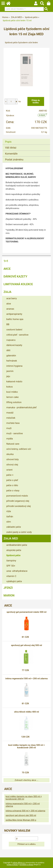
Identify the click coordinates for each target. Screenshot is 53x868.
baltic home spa (15, 319)
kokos (10, 387)
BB (8, 324)
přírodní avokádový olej (19, 506)
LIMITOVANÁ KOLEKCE (18, 284)
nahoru (49, 864)
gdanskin (11, 355)
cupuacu (11, 340)
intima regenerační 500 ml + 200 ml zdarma (26, 679)
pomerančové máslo (17, 496)
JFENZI (8, 588)
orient (9, 470)
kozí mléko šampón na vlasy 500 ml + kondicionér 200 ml (26, 746)
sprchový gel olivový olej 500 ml (26, 645)
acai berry (12, 298)
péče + (10, 475)
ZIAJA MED (11, 538)
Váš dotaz (11, 148)
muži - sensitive (15, 433)
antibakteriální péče (17, 545)
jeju (8, 376)
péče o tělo (12, 485)
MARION (9, 595)
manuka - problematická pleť (21, 407)
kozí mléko (12, 392)
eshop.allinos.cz (19, 863)
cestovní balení (14, 330)
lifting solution (14, 402)
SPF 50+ (11, 566)
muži (9, 428)
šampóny (11, 561)
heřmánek (12, 361)
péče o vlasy (13, 490)
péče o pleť (12, 480)
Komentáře (11, 154)
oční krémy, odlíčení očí (19, 449)
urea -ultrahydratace (17, 571)
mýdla (10, 439)
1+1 (6, 261)
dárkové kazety (14, 345)
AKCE (7, 269)
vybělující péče (14, 581)
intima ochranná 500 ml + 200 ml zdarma (25, 811)
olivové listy (13, 459)
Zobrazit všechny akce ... (27, 780)
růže (9, 511)
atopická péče (14, 550)
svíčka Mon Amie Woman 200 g (21, 820)
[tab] (26, 139)
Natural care (13, 444)
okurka (10, 454)
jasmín (10, 371)
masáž (10, 413)
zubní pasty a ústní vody (19, 532)
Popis (8, 142)
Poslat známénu (14, 159)
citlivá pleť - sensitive (17, 335)
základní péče (14, 527)
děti (8, 350)
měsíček (11, 418)
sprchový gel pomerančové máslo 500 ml (27, 612)
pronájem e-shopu (26, 865)
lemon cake (12, 397)
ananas (10, 309)
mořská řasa (13, 423)
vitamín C (11, 576)
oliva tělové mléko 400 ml (27, 712)
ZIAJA (7, 292)
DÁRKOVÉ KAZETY (15, 276)
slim (9, 522)
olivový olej (12, 465)
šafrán (10, 516)
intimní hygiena (14, 366)
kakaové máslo (14, 381)
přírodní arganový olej (18, 501)
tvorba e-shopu (12, 865)
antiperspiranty (14, 314)
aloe (9, 304)
